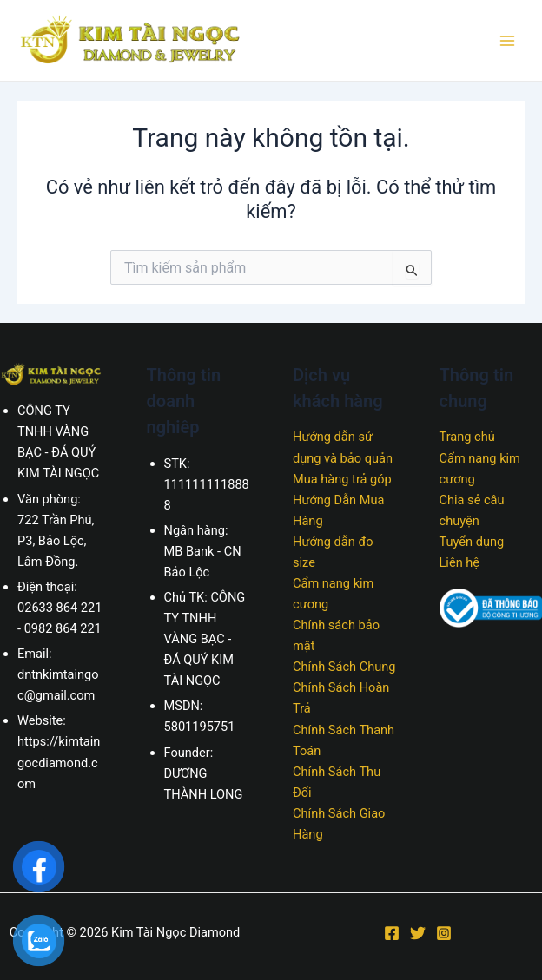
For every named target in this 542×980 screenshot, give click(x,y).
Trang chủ (467, 437)
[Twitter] (418, 933)
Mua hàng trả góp (342, 479)
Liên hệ (460, 562)
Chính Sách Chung (344, 667)
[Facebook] (392, 933)
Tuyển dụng (472, 542)
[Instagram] (444, 933)
